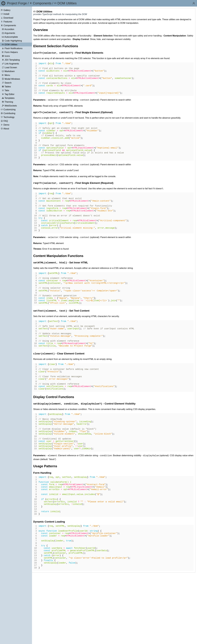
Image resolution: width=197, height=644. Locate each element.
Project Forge (17, 3)
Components (13, 25)
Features (11, 22)
